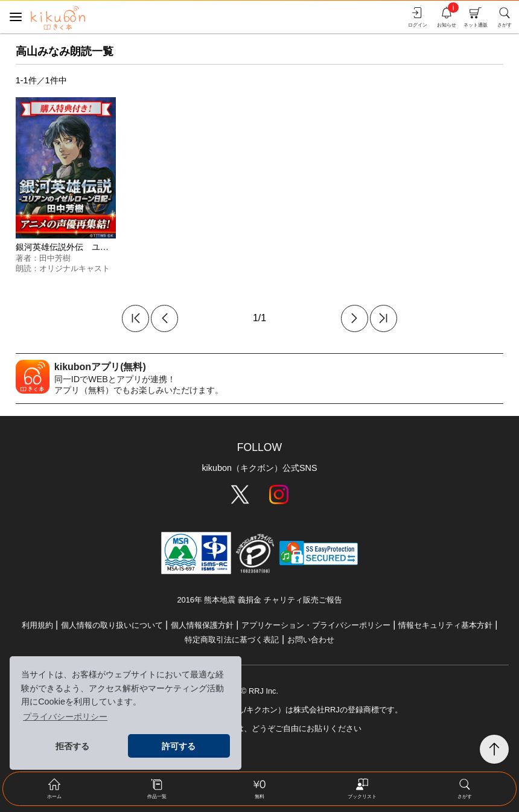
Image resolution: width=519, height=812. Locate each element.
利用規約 (37, 625)
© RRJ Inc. (259, 691)
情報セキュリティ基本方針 (445, 625)
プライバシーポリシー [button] (65, 717)
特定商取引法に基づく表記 (232, 640)
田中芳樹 (55, 258)
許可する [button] (179, 746)
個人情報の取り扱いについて (112, 625)
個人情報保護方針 (202, 625)
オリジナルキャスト (75, 268)
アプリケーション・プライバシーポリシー (316, 625)
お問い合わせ (311, 640)
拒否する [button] (72, 746)
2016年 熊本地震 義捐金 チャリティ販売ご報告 (259, 600)
